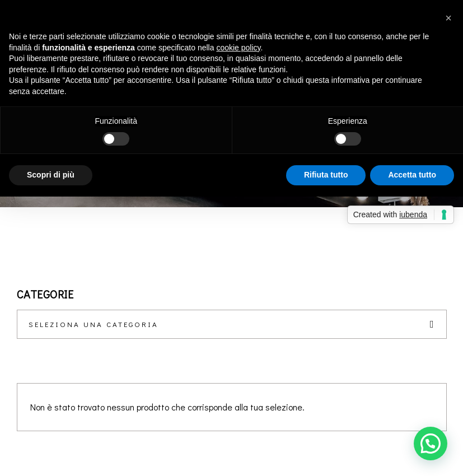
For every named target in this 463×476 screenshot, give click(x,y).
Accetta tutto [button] (412, 175)
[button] (431, 444)
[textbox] (232, 324)
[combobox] (232, 324)
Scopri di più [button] (51, 175)
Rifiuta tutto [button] (326, 175)
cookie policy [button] (238, 48)
